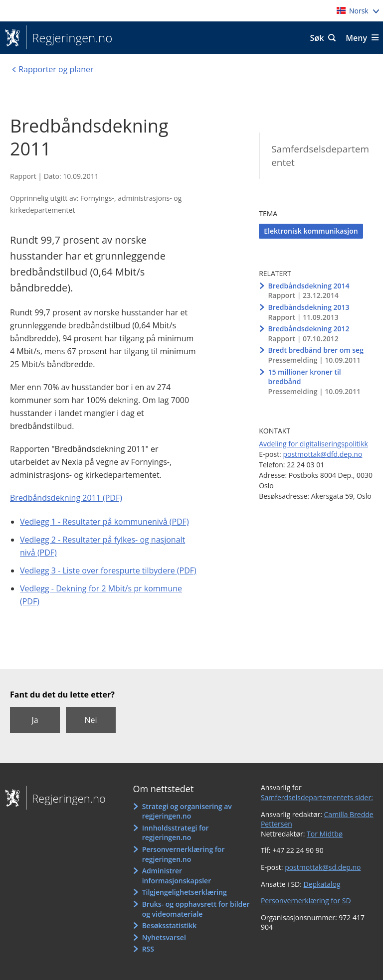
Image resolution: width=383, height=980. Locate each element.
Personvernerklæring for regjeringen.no (184, 854)
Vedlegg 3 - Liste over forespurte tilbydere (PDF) (108, 570)
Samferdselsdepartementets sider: (317, 797)
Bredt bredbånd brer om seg (316, 350)
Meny (356, 38)
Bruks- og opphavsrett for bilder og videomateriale (196, 909)
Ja (35, 720)
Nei (91, 720)
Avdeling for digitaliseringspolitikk (313, 444)
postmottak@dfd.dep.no (322, 454)
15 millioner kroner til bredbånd (304, 377)
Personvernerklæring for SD (306, 901)
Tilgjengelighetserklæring (185, 892)
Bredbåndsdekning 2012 (308, 329)
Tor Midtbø (325, 834)
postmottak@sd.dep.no (323, 867)
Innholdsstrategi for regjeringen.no (176, 833)
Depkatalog (322, 884)
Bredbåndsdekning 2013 (308, 307)
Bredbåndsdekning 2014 (308, 286)
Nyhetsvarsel (164, 937)
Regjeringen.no (69, 38)
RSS (148, 949)
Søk (317, 38)
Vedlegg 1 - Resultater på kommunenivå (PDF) (104, 522)
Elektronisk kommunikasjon (311, 231)
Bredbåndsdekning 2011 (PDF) (66, 498)
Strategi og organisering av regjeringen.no (187, 811)
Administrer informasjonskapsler (177, 876)
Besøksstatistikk (170, 925)
